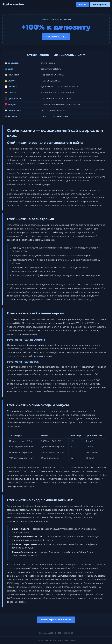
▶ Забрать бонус (56, 37)
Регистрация (100, 4)
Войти (82, 4)
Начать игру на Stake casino (56, 620)
